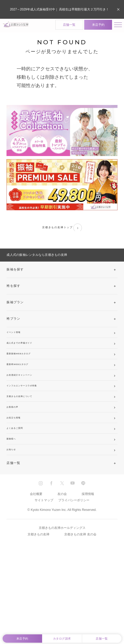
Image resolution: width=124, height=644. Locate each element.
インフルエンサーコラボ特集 (29, 423)
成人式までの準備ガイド (26, 357)
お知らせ (14, 521)
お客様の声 (15, 456)
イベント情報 (17, 341)
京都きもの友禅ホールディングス (62, 603)
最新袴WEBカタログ (23, 390)
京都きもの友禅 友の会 (80, 609)
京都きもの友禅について (26, 439)
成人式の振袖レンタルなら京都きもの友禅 (37, 260)
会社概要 (36, 568)
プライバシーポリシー (74, 575)
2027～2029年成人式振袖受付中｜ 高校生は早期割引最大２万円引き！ (59, 9)
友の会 (62, 568)
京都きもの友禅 (38, 609)
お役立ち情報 (17, 472)
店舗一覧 (63, 26)
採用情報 (88, 568)
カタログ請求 (62, 636)
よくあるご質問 (19, 488)
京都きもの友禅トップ (62, 231)
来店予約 (92, 26)
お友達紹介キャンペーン (26, 406)
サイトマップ (44, 575)
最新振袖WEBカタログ (25, 374)
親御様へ (14, 505)
